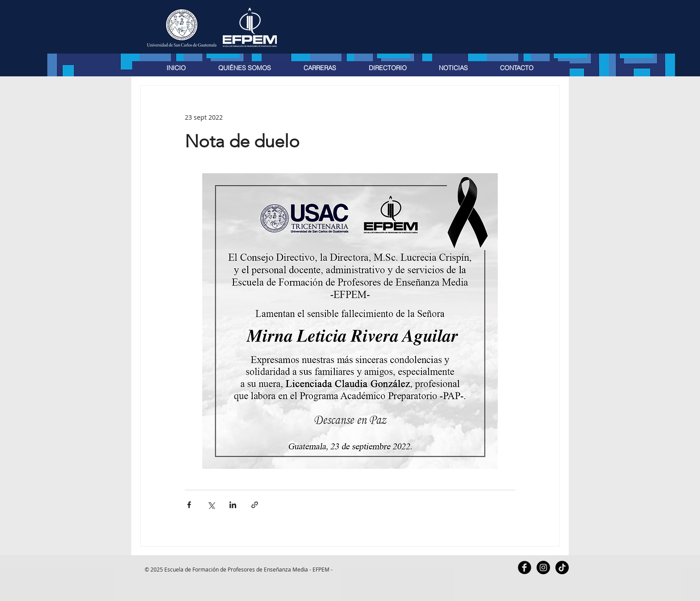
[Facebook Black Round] (525, 568)
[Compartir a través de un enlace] (255, 505)
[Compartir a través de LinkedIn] (233, 505)
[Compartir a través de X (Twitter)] (211, 505)
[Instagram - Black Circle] (543, 568)
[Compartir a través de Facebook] (189, 505)
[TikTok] (562, 568)
